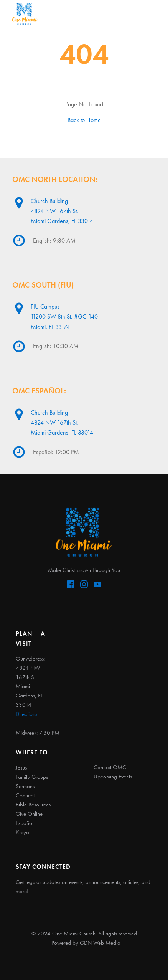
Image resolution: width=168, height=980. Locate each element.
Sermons (25, 786)
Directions (26, 714)
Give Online (29, 814)
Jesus (21, 768)
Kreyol (23, 832)
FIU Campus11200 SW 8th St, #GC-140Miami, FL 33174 (64, 316)
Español (25, 823)
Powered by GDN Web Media (86, 943)
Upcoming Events (113, 777)
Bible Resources (33, 805)
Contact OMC (110, 767)
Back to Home (84, 120)
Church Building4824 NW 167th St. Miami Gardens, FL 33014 (62, 211)
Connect (25, 795)
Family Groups (32, 777)
